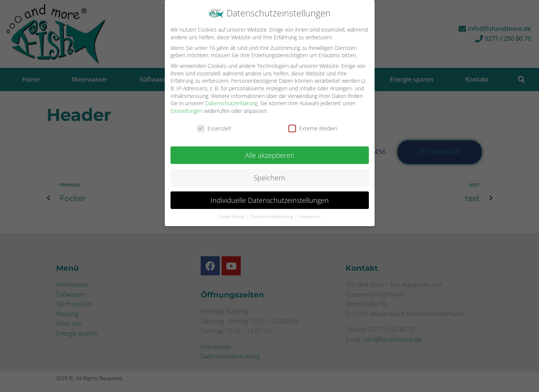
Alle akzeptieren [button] (270, 155)
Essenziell (214, 128)
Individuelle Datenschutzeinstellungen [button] (270, 200)
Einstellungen (187, 111)
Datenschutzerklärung (231, 103)
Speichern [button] (269, 178)
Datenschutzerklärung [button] (272, 217)
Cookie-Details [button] (232, 217)
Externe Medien (313, 128)
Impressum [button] (310, 217)
